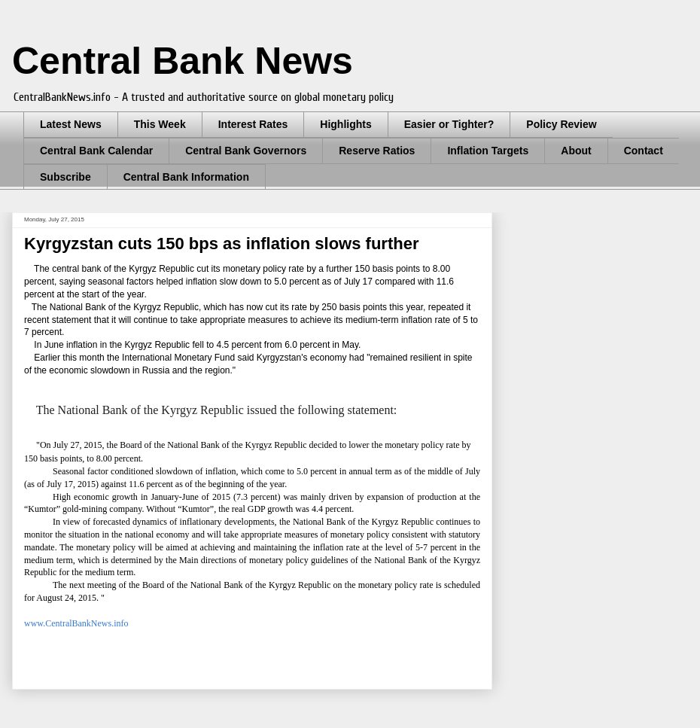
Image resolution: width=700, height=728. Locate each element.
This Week (160, 124)
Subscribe (65, 177)
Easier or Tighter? (449, 124)
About (576, 151)
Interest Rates (253, 124)
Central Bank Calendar (96, 151)
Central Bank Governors (246, 151)
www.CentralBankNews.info (76, 623)
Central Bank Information (186, 177)
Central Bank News (183, 61)
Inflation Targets (488, 151)
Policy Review (561, 124)
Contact (644, 151)
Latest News (71, 124)
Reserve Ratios (377, 151)
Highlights (345, 124)
